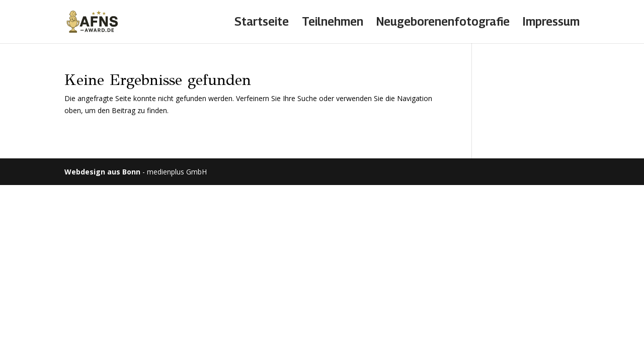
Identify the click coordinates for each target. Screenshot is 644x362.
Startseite (262, 23)
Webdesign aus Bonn (102, 172)
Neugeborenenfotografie (443, 23)
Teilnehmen (333, 23)
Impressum (551, 23)
